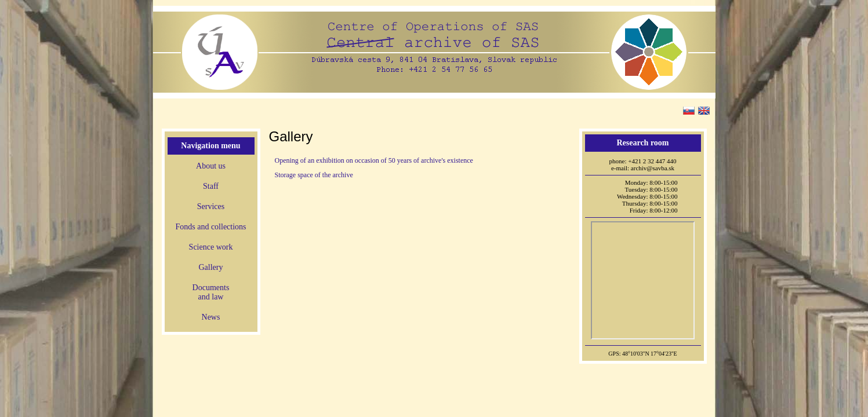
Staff (211, 186)
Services (211, 206)
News (211, 317)
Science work (211, 247)
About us (211, 166)
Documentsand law (211, 292)
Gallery (211, 267)
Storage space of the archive (314, 175)
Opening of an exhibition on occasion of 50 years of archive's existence (374, 160)
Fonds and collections (210, 227)
